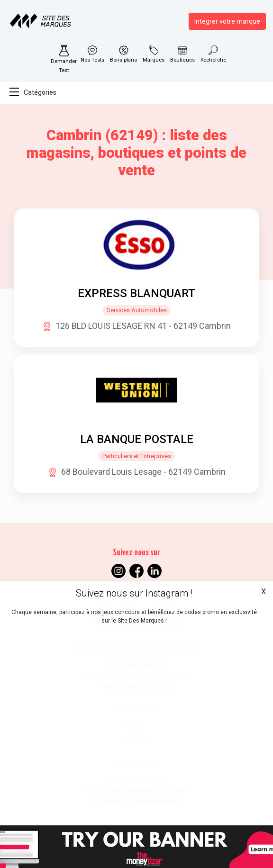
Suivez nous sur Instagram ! (134, 593)
